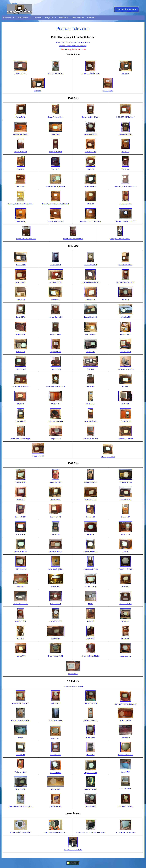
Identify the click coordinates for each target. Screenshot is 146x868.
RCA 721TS (90, 169)
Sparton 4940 (125, 639)
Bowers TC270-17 (90, 500)
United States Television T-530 (73, 239)
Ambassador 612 (56, 482)
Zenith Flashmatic (56, 806)
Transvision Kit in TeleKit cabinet (90, 221)
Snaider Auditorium (90, 421)
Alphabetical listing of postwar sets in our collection (73, 42)
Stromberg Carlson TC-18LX (90, 656)
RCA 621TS (125, 74)
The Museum (64, 18)
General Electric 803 (90, 317)
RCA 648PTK (56, 169)
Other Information (78, 18)
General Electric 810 (56, 552)
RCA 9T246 (125, 621)
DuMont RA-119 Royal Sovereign (125, 704)
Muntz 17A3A (56, 738)
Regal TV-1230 (21, 789)
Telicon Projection (125, 204)
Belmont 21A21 (21, 73)
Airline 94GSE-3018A (125, 265)
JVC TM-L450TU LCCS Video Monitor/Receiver (90, 832)
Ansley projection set (90, 482)
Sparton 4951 (21, 656)
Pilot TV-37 (90, 369)
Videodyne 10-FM (38, 456)
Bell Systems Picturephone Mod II (56, 832)
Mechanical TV (8, 18)
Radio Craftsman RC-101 (125, 369)
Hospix (21, 738)
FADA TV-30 (55, 134)
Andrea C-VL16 (56, 703)
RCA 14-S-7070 (125, 772)
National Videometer (21, 604)
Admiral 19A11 (21, 265)
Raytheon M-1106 (90, 773)
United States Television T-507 (26, 239)
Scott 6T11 (125, 404)
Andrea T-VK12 (21, 282)
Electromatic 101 (55, 517)
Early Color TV (51, 18)
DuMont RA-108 (21, 517)
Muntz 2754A (90, 738)
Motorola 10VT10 (90, 586)
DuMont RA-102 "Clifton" (91, 117)
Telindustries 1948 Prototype (21, 439)
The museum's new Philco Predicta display (73, 46)
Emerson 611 (21, 534)
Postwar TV (38, 18)
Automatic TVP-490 (125, 482)
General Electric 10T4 (90, 552)
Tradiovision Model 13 (90, 439)
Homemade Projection (56, 569)
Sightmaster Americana (56, 421)
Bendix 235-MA (56, 500)
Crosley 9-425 (21, 300)
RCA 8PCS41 (90, 387)
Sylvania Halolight (125, 788)
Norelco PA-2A (125, 738)
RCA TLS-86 (21, 639)
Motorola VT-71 (90, 334)
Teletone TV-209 (125, 656)
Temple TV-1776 (55, 439)
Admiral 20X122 (55, 265)
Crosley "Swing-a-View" (56, 117)
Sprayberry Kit (55, 789)
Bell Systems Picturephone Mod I (21, 832)
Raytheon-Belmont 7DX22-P (56, 387)
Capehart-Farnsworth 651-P (91, 282)
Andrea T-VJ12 (21, 117)
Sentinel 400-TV (21, 421)
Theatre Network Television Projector (21, 806)
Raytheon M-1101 (56, 773)
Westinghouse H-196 (108, 457)
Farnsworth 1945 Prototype (90, 73)
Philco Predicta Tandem (125, 755)
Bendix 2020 (20, 500)
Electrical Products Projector (21, 720)
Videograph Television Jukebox (120, 239)
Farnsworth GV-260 (90, 134)
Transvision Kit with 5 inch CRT (125, 221)
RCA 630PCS (125, 152)
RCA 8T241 (125, 387)
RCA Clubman (90, 404)
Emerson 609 (125, 517)
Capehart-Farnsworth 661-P (125, 282)
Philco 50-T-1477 (56, 755)
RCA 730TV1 (21, 187)
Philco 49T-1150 (21, 621)
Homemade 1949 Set (90, 569)
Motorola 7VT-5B (125, 334)
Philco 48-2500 (56, 369)
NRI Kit (90, 604)
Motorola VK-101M (56, 152)
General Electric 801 (125, 134)
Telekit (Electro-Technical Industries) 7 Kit (56, 204)
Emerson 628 (90, 300)
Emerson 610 (56, 300)
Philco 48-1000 (125, 352)
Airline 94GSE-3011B (90, 265)
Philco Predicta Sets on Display (73, 686)
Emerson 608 (90, 517)
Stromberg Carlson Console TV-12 (125, 187)
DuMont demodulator (21, 134)
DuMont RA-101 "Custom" (56, 73)
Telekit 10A (90, 204)
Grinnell (125, 552)
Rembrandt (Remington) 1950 (56, 187)
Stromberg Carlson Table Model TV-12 (20, 204)
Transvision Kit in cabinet (56, 221)
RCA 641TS (20, 169)
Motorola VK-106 (56, 334)
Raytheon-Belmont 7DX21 (21, 387)
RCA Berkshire (56, 404)
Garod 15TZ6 (125, 534)
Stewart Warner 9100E (56, 656)
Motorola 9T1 (21, 352)
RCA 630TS (38, 91)
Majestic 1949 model (125, 569)
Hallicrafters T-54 (125, 317)
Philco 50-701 (21, 755)
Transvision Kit (21, 221)
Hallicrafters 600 (21, 569)
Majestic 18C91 (21, 334)
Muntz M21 (125, 586)
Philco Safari (90, 755)
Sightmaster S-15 (90, 187)
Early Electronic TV (24, 18)
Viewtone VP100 (108, 91)
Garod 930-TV (21, 317)
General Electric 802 (56, 317)
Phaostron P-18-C (125, 604)
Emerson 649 (56, 534)
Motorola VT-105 (90, 152)
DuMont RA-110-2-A (90, 703)
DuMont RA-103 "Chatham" (125, 117)
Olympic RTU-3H (56, 352)
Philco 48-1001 (21, 369)
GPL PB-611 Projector (90, 720)
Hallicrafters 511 (125, 720)
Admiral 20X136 (21, 482)
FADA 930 (91, 534)
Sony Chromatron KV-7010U (73, 850)
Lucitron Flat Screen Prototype (125, 832)
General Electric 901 (21, 152)
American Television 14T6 (21, 703)
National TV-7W (56, 604)
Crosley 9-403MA (125, 500)
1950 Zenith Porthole (126, 806)
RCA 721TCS (125, 169)
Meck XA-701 (21, 586)
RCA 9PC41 (90, 621)
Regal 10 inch (56, 639)
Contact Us (91, 18)
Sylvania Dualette (90, 789)
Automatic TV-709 (56, 282)
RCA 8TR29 (21, 404)
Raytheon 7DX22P (56, 621)
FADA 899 (126, 300)
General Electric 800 (21, 552)
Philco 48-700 (90, 352)
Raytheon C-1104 (20, 772)
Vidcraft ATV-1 (73, 674)
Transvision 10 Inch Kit (125, 439)
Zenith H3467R (90, 806)
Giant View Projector (56, 720)
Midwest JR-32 (56, 586)
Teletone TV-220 (125, 421)
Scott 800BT (90, 639)
